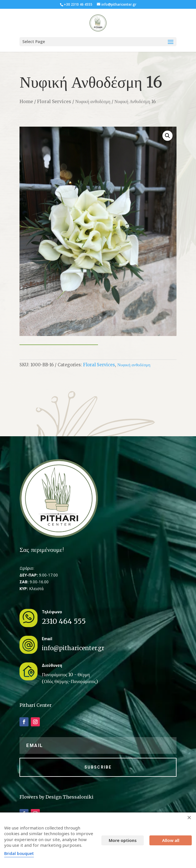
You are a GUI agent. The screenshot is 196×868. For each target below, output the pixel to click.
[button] (167, 136)
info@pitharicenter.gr (73, 648)
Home (26, 101)
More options (123, 840)
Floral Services (54, 101)
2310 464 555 (64, 621)
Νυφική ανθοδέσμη (93, 101)
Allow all (171, 840)
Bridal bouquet (19, 853)
